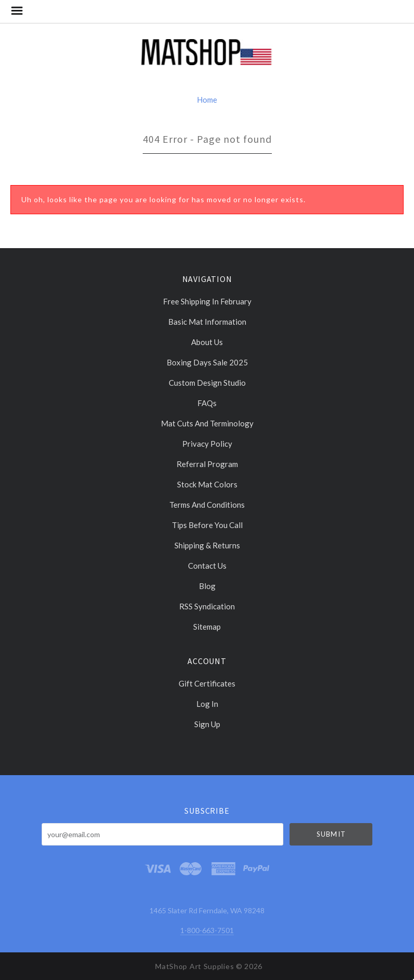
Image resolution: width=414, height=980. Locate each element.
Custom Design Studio (207, 383)
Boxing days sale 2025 (207, 362)
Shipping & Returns (207, 545)
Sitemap (207, 626)
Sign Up (207, 724)
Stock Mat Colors (207, 484)
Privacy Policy (207, 444)
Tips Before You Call (207, 525)
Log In (207, 704)
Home (207, 100)
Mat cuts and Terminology (207, 423)
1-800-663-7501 (207, 930)
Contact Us (207, 566)
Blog (207, 586)
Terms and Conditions (207, 505)
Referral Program (207, 464)
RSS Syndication (207, 606)
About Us (207, 342)
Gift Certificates (207, 683)
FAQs (207, 403)
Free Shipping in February (207, 301)
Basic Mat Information (207, 322)
